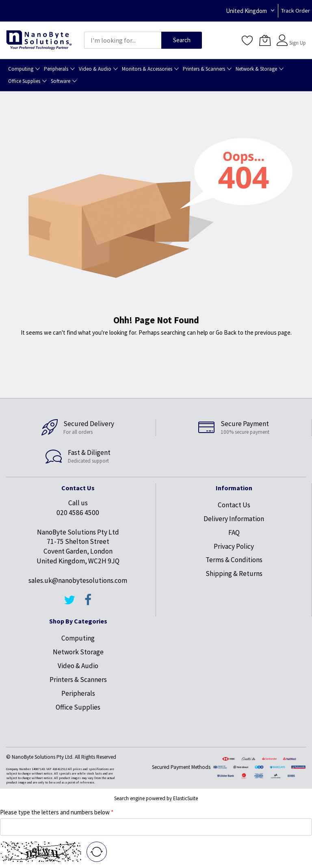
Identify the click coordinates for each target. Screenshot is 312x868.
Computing (78, 638)
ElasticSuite (185, 798)
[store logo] (39, 40)
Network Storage (78, 652)
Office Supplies (78, 707)
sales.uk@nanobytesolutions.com (78, 580)
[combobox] (123, 40)
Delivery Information (234, 519)
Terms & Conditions (234, 560)
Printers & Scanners (78, 680)
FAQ (234, 532)
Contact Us (234, 505)
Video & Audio (78, 666)
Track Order (296, 11)
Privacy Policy (234, 546)
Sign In (297, 36)
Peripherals (78, 693)
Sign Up (298, 43)
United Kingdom (246, 11)
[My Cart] (265, 40)
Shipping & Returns (234, 574)
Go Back (226, 332)
